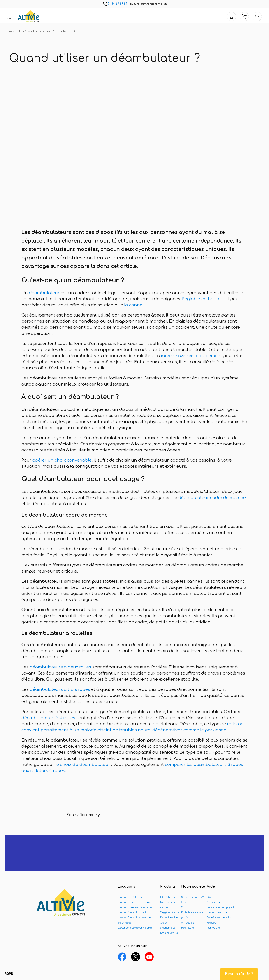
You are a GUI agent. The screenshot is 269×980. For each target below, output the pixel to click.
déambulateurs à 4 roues (48, 718)
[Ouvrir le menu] (8, 16)
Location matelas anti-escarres (135, 907)
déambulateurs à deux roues (60, 667)
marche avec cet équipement (192, 356)
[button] (9, 974)
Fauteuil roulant (169, 918)
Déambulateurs (169, 933)
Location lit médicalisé (130, 897)
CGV (184, 902)
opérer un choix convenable (62, 460)
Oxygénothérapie (170, 912)
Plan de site (213, 928)
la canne (133, 305)
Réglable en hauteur (203, 299)
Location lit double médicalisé (134, 902)
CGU (184, 907)
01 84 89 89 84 (115, 4)
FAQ (209, 897)
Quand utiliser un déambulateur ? (49, 32)
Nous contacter (215, 902)
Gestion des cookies (218, 912)
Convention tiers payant (220, 907)
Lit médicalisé (168, 897)
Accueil (15, 32)
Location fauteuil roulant (132, 912)
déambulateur (44, 293)
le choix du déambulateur (83, 765)
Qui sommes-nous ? (192, 897)
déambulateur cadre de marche (212, 498)
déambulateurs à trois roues (60, 689)
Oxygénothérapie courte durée (135, 928)
